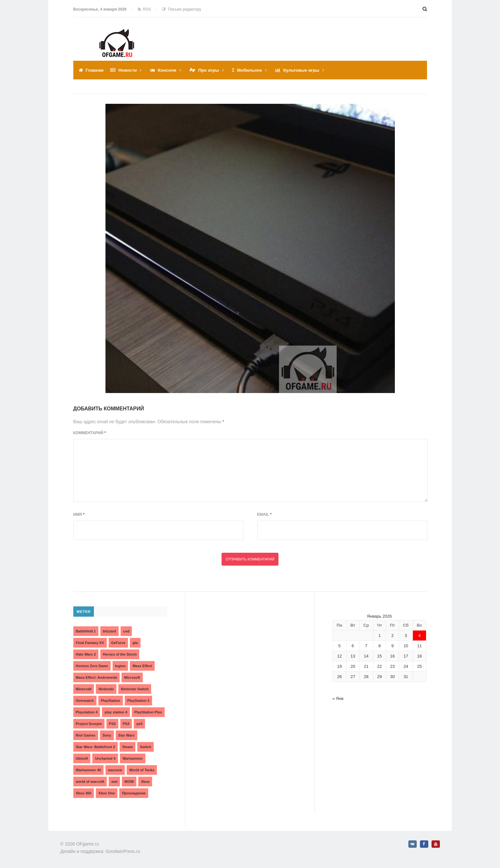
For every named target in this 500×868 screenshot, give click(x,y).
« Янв (338, 698)
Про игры (210, 70)
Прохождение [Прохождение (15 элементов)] (134, 793)
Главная (95, 70)
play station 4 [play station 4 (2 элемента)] (116, 712)
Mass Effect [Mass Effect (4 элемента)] (142, 666)
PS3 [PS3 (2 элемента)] (112, 723)
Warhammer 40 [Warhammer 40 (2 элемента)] (88, 770)
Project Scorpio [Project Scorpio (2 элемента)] (89, 723)
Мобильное (252, 70)
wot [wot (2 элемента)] (114, 781)
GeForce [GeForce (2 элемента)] (118, 642)
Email (264, 514)
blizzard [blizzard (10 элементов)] (109, 631)
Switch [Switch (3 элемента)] (145, 747)
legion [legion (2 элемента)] (120, 666)
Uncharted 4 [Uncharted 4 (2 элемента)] (105, 758)
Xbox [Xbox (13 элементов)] (145, 781)
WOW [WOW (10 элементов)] (129, 781)
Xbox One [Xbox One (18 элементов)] (107, 793)
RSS (144, 9)
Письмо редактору (182, 9)
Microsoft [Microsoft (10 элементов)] (132, 677)
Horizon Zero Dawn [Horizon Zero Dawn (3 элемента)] (92, 666)
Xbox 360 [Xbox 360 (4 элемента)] (84, 793)
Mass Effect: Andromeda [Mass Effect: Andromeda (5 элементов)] (97, 677)
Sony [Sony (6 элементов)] (107, 735)
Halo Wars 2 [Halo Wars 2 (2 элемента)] (86, 654)
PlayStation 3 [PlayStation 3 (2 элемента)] (138, 700)
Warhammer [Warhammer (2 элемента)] (133, 758)
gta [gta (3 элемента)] (135, 642)
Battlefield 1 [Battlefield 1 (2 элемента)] (86, 631)
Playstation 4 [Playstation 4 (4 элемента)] (87, 712)
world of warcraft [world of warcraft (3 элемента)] (90, 781)
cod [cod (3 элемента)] (126, 631)
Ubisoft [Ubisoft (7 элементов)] (82, 758)
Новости (128, 70)
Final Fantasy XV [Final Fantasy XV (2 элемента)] (90, 642)
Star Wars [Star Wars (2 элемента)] (127, 735)
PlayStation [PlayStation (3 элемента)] (111, 700)
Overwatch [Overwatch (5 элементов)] (85, 700)
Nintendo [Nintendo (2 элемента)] (106, 689)
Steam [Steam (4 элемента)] (127, 747)
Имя (79, 514)
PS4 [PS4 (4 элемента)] (126, 723)
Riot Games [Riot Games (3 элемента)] (86, 735)
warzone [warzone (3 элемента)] (115, 770)
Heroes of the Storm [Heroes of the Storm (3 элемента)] (120, 654)
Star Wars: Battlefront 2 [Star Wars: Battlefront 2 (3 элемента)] (95, 747)
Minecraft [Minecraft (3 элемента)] (84, 689)
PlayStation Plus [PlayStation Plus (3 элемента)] (148, 712)
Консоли (168, 70)
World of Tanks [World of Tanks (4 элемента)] (142, 770)
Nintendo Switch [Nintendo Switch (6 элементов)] (135, 689)
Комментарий (90, 433)
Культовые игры (304, 70)
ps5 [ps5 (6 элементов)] (139, 723)
